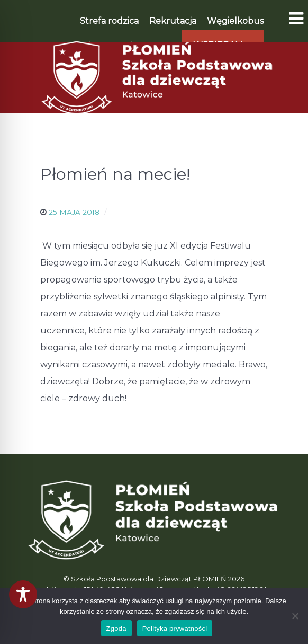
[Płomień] (154, 78)
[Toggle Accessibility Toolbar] (23, 594)
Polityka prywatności (175, 628)
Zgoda (116, 628)
